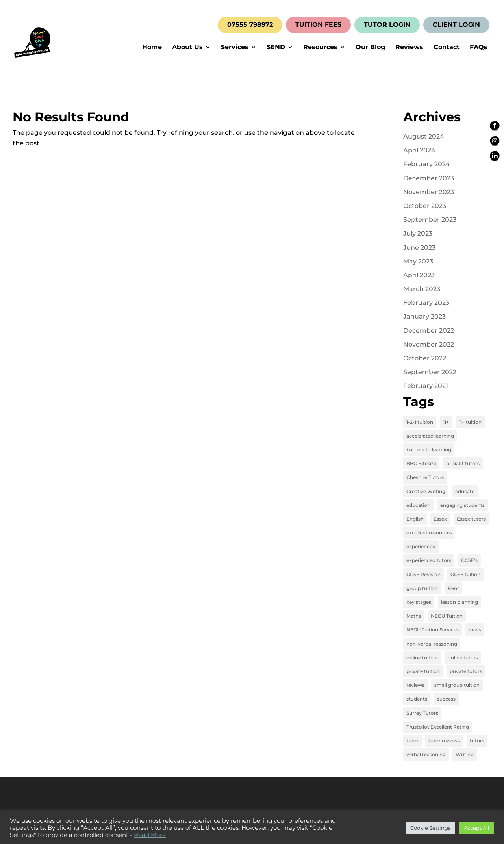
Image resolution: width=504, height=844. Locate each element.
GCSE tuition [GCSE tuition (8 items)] (465, 574)
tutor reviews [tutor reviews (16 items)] (444, 741)
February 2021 (426, 386)
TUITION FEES (318, 25)
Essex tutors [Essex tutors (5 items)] (471, 519)
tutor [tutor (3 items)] (412, 741)
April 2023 (419, 275)
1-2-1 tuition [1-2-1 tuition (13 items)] (420, 422)
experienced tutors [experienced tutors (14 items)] (429, 560)
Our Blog (370, 48)
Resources (320, 48)
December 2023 (429, 178)
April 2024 (419, 150)
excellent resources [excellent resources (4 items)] (429, 533)
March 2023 (422, 289)
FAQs (479, 48)
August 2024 (424, 136)
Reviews (409, 48)
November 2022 (429, 344)
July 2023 (418, 233)
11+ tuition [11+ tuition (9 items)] (470, 422)
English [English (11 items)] (415, 519)
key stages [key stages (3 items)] (419, 602)
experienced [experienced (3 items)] (421, 546)
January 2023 (424, 316)
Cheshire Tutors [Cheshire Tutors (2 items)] (425, 477)
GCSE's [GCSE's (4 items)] (469, 560)
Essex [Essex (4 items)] (440, 519)
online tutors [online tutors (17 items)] (463, 658)
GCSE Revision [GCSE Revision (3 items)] (423, 574)
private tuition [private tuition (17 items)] (423, 671)
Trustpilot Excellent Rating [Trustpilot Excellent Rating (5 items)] (438, 727)
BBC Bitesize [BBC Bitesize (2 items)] (421, 463)
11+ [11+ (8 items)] (446, 422)
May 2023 (418, 261)
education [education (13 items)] (418, 505)
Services (235, 48)
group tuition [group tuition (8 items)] (422, 588)
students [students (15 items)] (417, 699)
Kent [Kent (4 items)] (453, 588)
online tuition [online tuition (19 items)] (422, 658)
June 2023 (419, 248)
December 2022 (429, 331)
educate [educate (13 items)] (465, 491)
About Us (187, 48)
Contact (447, 48)
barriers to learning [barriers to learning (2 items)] (429, 450)
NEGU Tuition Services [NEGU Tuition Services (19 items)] (433, 630)
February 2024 (427, 164)
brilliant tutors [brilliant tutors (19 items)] (463, 463)
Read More (150, 835)
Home (152, 48)
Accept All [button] (477, 828)
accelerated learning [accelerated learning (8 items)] (430, 436)
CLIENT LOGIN (456, 25)
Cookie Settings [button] (430, 828)
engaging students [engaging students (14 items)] (462, 505)
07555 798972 (250, 25)
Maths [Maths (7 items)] (414, 616)
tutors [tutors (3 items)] (477, 741)
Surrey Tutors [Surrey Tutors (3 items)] (422, 713)
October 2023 (425, 206)
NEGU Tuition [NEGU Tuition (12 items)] (447, 616)
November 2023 (429, 192)
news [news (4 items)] (475, 630)
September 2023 (430, 220)
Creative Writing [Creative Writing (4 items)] (426, 491)
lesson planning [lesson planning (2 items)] (460, 602)
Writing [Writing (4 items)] (465, 754)
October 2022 (425, 358)
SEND (276, 48)
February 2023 (426, 303)
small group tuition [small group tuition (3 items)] (457, 685)
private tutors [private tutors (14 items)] (466, 671)
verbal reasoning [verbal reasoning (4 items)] (426, 754)
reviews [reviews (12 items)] (415, 685)
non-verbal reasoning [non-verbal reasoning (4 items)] (432, 644)
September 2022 (430, 372)
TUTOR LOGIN (387, 25)
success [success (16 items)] (446, 699)
